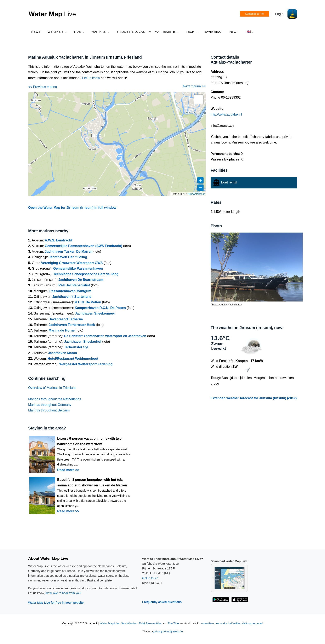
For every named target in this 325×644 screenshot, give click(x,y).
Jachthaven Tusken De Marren (69, 251)
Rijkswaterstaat (196, 194)
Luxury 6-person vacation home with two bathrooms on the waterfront (89, 441)
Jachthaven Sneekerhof (83, 342)
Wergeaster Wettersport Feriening (86, 364)
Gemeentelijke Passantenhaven (78, 268)
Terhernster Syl (76, 347)
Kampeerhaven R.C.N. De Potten (100, 308)
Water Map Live (110, 623)
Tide (79, 32)
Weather (57, 32)
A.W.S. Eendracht (58, 240)
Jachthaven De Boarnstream (81, 280)
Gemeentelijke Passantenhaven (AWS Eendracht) (83, 246)
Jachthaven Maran (63, 353)
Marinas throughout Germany (50, 405)
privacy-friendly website (168, 631)
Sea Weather (129, 623)
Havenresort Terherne (66, 319)
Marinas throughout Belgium (49, 410)
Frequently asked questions (162, 602)
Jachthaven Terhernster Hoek (72, 325)
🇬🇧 (250, 32)
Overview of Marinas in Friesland (52, 388)
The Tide (173, 623)
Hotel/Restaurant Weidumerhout (73, 359)
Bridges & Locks (131, 32)
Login (279, 14)
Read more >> (68, 470)
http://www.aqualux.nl (226, 114)
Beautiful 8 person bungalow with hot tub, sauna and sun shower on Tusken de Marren (92, 482)
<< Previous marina (43, 87)
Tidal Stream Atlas (150, 623)
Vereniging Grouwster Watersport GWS (72, 263)
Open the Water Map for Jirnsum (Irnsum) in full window (72, 208)
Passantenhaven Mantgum (70, 291)
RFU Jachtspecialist (74, 285)
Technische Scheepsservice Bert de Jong (86, 274)
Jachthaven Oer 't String (68, 257)
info (234, 32)
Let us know (91, 78)
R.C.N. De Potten (88, 302)
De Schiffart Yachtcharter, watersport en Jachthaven (105, 336)
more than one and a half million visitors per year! (232, 623)
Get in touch (150, 578)
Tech (192, 32)
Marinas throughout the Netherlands (55, 399)
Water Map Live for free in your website (56, 603)
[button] (199, 99)
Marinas (101, 32)
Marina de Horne (61, 330)
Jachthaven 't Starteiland (72, 297)
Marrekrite (167, 32)
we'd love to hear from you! (63, 593)
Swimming (213, 32)
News (36, 32)
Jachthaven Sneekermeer (95, 313)
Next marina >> (194, 86)
